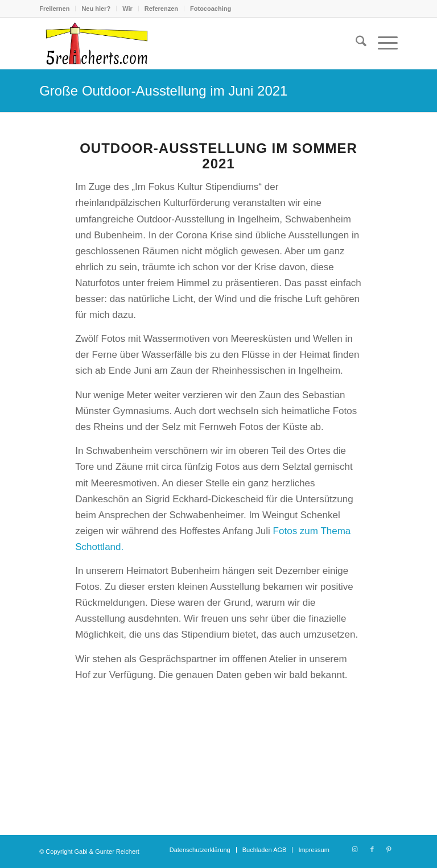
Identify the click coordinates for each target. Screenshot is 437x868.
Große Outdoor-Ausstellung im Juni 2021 (163, 91)
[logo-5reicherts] (95, 43)
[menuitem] (57, 9)
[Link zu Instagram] (355, 849)
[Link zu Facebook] (372, 849)
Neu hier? (96, 9)
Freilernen (54, 9)
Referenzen (161, 9)
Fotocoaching (211, 9)
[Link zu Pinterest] (389, 849)
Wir (127, 9)
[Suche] (355, 43)
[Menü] (382, 43)
